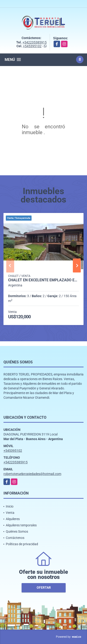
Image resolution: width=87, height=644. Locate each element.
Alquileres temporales (21, 525)
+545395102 (32, 46)
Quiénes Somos (17, 531)
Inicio (10, 506)
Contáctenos (15, 538)
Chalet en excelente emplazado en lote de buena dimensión (43, 280)
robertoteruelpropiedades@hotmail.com (32, 474)
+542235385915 (35, 42)
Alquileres (13, 519)
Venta (10, 513)
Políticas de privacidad (22, 544)
